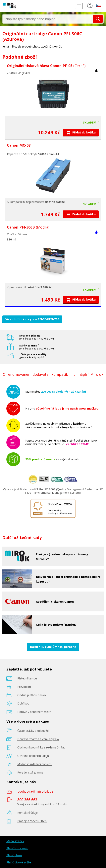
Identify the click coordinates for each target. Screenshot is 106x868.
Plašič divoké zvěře (19, 862)
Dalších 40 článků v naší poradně (53, 647)
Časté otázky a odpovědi (33, 731)
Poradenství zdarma (30, 772)
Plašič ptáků (14, 855)
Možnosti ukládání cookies (34, 764)
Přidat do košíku (81, 132)
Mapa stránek (15, 841)
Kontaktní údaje (27, 813)
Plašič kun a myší (17, 848)
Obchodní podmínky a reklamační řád (41, 747)
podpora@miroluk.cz (35, 791)
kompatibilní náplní (22, 202)
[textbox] (48, 19)
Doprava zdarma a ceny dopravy (38, 739)
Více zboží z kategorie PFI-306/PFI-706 (32, 319)
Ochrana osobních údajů (33, 756)
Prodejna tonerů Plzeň (32, 821)
